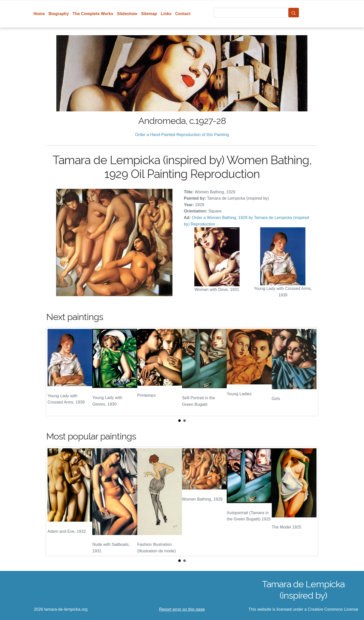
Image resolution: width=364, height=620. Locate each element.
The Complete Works (93, 14)
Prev (54, 372)
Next (310, 372)
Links (166, 14)
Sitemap (149, 14)
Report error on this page (182, 609)
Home (39, 14)
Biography (59, 14)
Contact (183, 14)
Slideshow (127, 14)
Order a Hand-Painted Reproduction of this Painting (182, 135)
